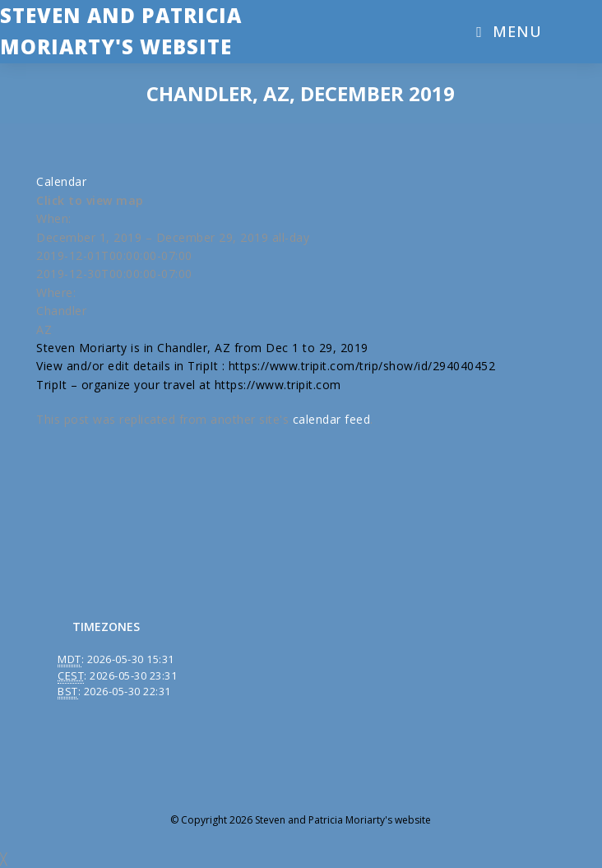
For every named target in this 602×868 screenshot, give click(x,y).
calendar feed (332, 419)
